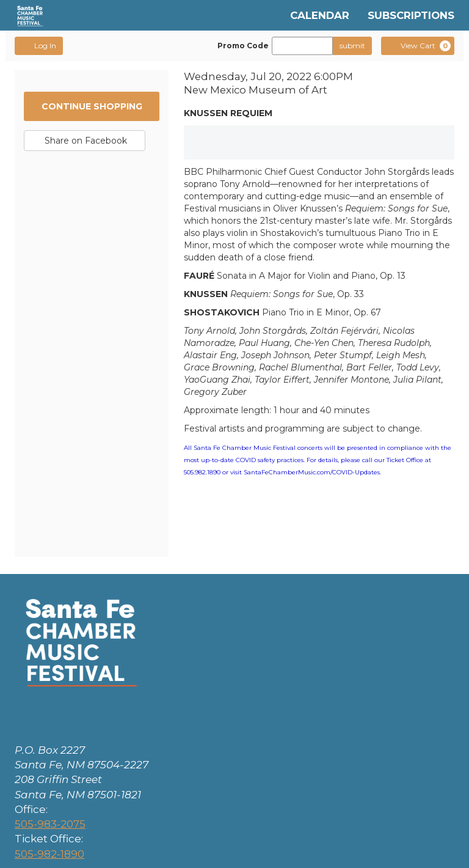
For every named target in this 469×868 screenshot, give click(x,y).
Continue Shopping (92, 106)
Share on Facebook (84, 143)
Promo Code (243, 46)
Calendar (320, 15)
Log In (39, 45)
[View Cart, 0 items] (418, 46)
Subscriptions (411, 15)
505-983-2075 (50, 824)
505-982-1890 (49, 854)
